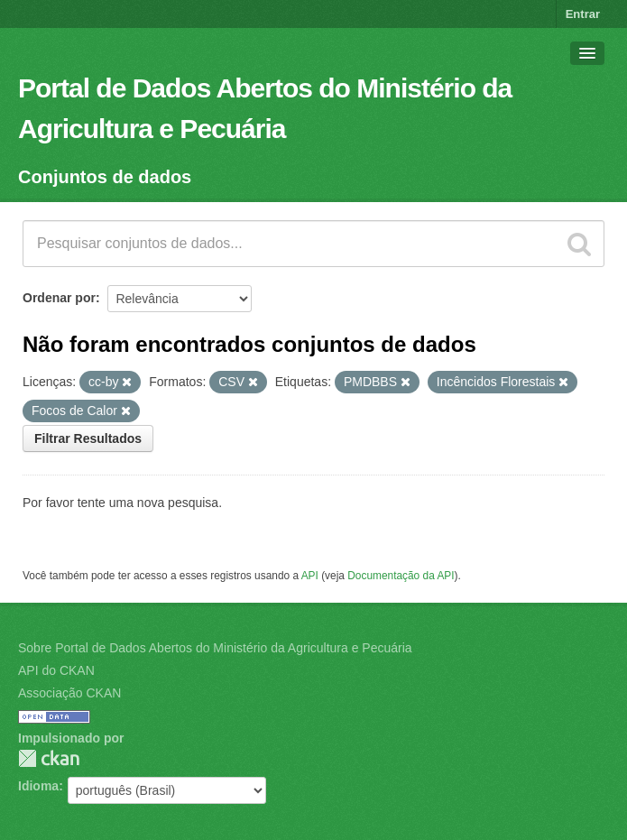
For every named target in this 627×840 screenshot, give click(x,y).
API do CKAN (56, 670)
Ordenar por (59, 298)
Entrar (583, 14)
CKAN (49, 758)
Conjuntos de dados (105, 177)
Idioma (38, 786)
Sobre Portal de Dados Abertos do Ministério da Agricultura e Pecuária (215, 648)
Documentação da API (401, 576)
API (310, 576)
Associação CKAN (69, 693)
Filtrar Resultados (88, 438)
